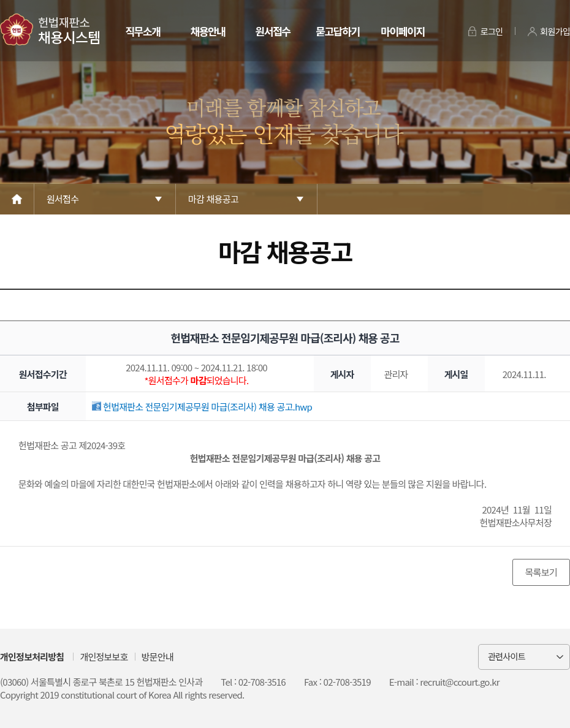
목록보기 (541, 572)
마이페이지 (402, 31)
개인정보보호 (104, 657)
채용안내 (207, 31)
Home (17, 199)
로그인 (492, 31)
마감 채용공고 (213, 199)
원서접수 (272, 31)
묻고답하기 (337, 31)
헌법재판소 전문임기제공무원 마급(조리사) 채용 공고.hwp (202, 407)
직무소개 (142, 31)
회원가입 (555, 31)
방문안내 (158, 657)
